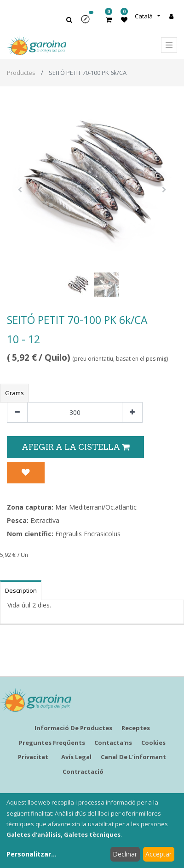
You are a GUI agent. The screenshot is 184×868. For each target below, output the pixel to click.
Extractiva (45, 520)
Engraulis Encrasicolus (88, 534)
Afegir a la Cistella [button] (75, 447)
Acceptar (158, 854)
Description (21, 590)
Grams (14, 393)
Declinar (125, 854)
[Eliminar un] (17, 412)
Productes (21, 73)
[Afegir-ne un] (132, 412)
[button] (88, 22)
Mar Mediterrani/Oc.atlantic (96, 507)
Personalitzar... (32, 854)
